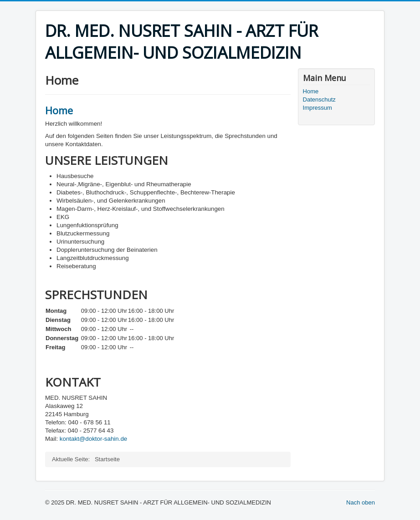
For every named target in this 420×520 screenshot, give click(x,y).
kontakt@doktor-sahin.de (93, 439)
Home (59, 110)
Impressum (318, 108)
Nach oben (361, 502)
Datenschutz (319, 99)
